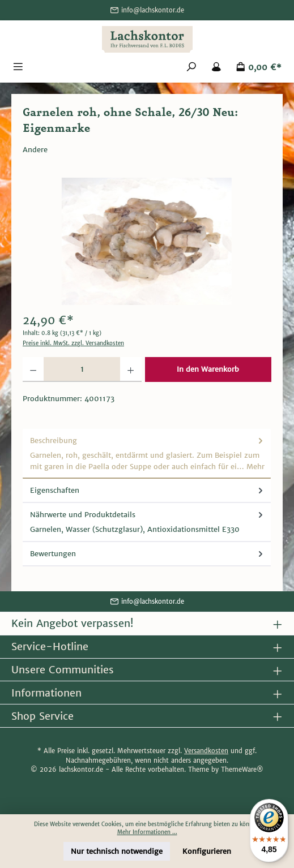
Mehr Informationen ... (147, 832)
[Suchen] (191, 68)
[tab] (147, 454)
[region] (147, 241)
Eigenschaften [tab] (148, 490)
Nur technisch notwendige (117, 851)
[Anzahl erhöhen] (131, 369)
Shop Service (42, 716)
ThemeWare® (242, 770)
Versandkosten (206, 751)
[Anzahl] (82, 369)
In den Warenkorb (208, 369)
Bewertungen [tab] (148, 554)
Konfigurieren (207, 851)
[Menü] (18, 68)
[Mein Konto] (216, 68)
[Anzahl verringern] (33, 369)
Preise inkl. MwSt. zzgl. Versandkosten (73, 343)
